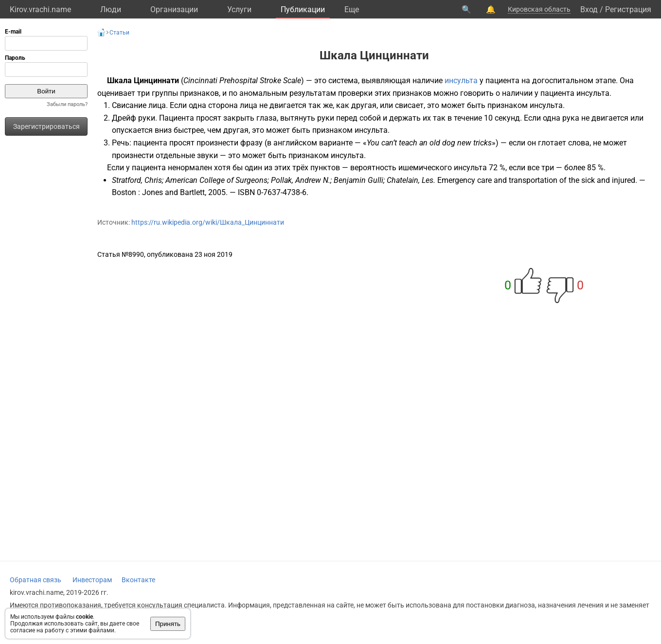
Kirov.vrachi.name (40, 9)
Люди (111, 9)
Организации (174, 9)
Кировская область (539, 9)
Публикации (303, 9)
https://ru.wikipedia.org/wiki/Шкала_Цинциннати (208, 222)
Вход (589, 9)
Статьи (119, 33)
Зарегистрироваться (46, 126)
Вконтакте (138, 580)
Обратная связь (36, 580)
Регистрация (628, 9)
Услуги (239, 9)
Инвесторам (92, 580)
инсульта (461, 80)
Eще (352, 9)
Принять (168, 624)
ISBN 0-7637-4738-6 (272, 192)
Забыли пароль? (67, 104)
